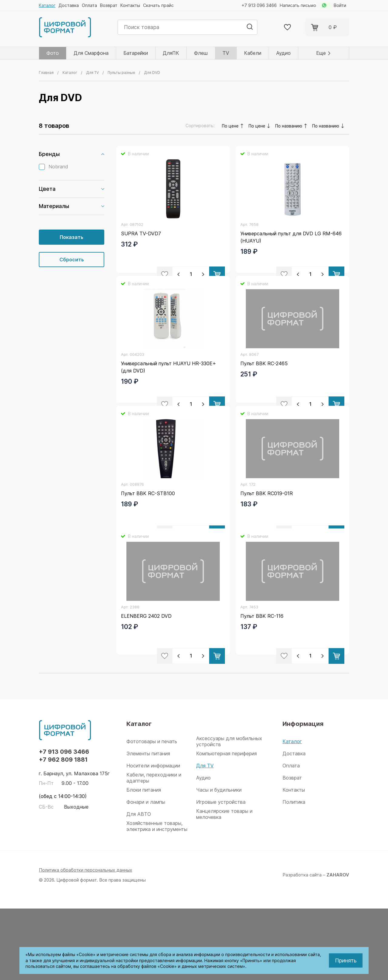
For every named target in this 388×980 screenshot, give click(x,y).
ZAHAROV (338, 946)
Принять (346, 960)
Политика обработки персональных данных (86, 941)
